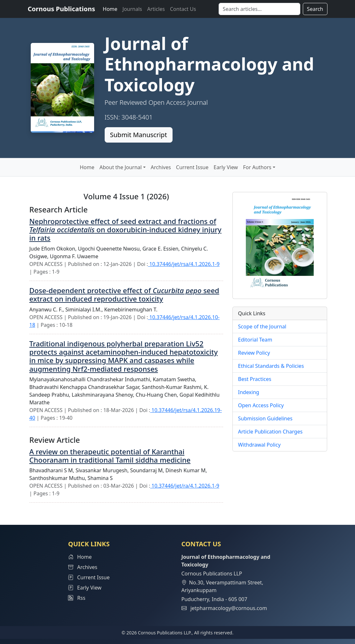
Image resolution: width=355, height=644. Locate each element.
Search (315, 9)
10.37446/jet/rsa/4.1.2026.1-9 (184, 264)
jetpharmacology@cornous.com (229, 608)
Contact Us (183, 9)
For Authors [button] (257, 167)
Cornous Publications (62, 9)
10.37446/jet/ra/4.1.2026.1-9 (185, 486)
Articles (156, 9)
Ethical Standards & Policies (271, 366)
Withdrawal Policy (259, 445)
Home (110, 9)
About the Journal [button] (121, 167)
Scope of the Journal (262, 326)
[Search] (259, 9)
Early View (226, 167)
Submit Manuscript (139, 135)
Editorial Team (255, 340)
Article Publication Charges (270, 432)
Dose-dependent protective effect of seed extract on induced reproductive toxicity (124, 294)
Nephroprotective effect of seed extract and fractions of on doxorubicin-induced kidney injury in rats (125, 230)
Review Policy (254, 353)
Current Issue (192, 167)
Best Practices (254, 379)
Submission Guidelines (265, 418)
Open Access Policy (261, 405)
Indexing (248, 392)
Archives (161, 167)
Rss (77, 598)
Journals (132, 9)
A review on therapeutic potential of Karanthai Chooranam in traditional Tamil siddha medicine (110, 456)
